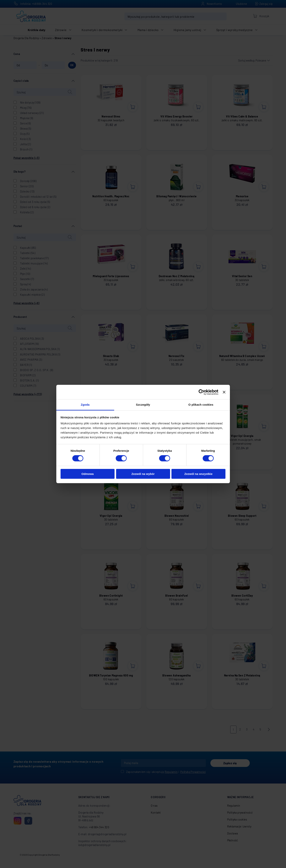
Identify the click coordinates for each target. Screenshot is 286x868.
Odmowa (87, 474)
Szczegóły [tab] (143, 405)
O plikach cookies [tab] (201, 405)
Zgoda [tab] (85, 405)
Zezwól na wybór (143, 474)
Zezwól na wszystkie (198, 474)
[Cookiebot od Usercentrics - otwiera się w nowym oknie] (201, 392)
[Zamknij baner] (224, 392)
